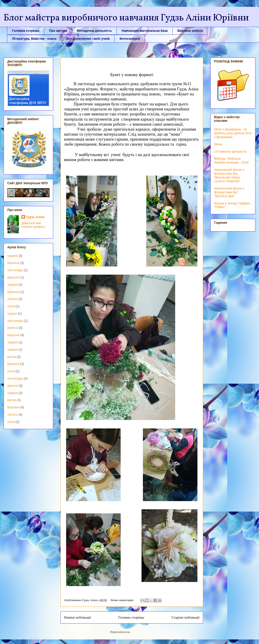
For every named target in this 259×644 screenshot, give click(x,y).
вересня (13, 277)
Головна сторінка (26, 31)
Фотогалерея (130, 39)
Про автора (58, 31)
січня (11, 306)
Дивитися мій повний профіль (33, 225)
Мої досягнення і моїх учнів (88, 39)
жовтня (12, 328)
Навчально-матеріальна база (145, 31)
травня (12, 256)
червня (12, 285)
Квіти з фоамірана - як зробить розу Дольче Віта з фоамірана (233, 133)
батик (218, 144)
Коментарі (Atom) (142, 632)
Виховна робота (190, 31)
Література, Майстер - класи (34, 39)
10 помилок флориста (230, 152)
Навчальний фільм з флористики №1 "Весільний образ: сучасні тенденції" (229, 175)
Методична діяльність (94, 31)
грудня (12, 313)
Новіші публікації (77, 617)
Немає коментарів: (123, 600)
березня (13, 263)
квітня (12, 357)
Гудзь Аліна (35, 217)
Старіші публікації (186, 617)
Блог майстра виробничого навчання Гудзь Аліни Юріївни (126, 18)
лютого (12, 299)
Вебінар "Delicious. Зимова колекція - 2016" (232, 160)
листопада (15, 270)
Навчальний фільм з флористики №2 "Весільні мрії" (229, 192)
